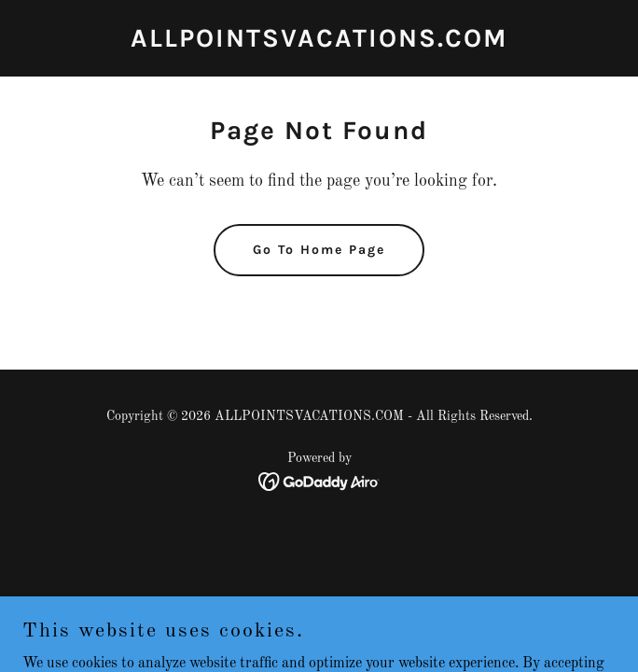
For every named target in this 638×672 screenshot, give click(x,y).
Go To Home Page (319, 250)
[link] (319, 43)
